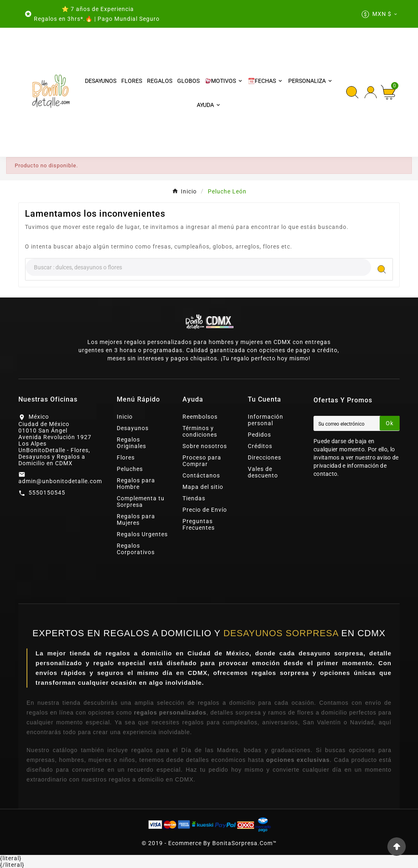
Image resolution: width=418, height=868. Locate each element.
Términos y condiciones (200, 431)
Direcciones (265, 457)
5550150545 (47, 493)
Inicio (125, 417)
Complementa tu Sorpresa (141, 502)
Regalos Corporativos (136, 549)
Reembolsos (200, 417)
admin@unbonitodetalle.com (60, 481)
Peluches (130, 469)
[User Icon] (371, 92)
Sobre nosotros (205, 446)
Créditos (260, 446)
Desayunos (133, 428)
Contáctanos (201, 475)
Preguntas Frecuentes (199, 524)
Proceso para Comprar (202, 461)
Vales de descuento (263, 472)
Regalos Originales (131, 443)
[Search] (198, 267)
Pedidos (259, 435)
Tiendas (194, 498)
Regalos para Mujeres (136, 519)
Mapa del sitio (203, 487)
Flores (126, 457)
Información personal (266, 420)
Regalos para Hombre (136, 484)
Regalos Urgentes (142, 534)
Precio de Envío (205, 510)
